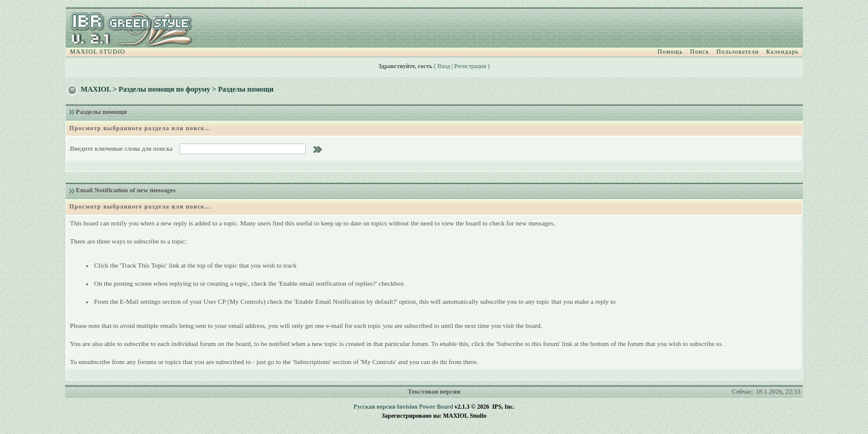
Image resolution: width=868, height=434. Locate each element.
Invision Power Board (425, 407)
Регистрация (470, 66)
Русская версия (375, 407)
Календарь (782, 52)
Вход (444, 66)
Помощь (670, 52)
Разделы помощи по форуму (165, 89)
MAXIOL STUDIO (98, 52)
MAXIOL (96, 89)
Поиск (700, 52)
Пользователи (738, 52)
